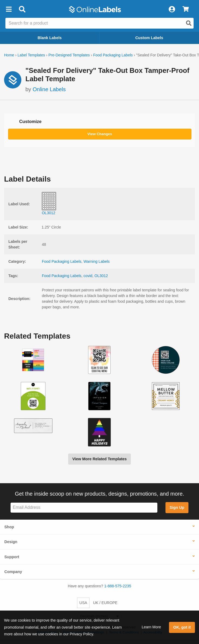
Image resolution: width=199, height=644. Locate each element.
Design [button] (11, 542)
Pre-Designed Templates (69, 55)
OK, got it (182, 627)
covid (88, 276)
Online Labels (49, 89)
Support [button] (12, 557)
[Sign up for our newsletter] (84, 508)
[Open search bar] (22, 9)
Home (9, 55)
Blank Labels (50, 38)
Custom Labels (149, 38)
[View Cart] (186, 9)
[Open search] (189, 23)
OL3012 (101, 276)
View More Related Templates (99, 459)
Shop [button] (9, 527)
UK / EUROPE (105, 603)
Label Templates (31, 55)
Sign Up (177, 507)
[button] (9, 9)
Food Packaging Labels (113, 55)
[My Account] (172, 9)
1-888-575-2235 (118, 586)
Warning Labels (97, 261)
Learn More (151, 627)
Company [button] (13, 572)
